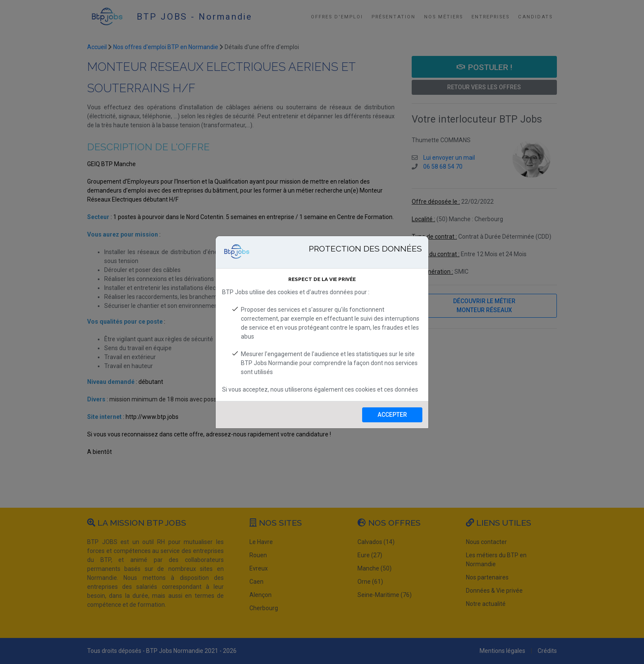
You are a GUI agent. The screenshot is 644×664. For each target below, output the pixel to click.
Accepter (392, 415)
